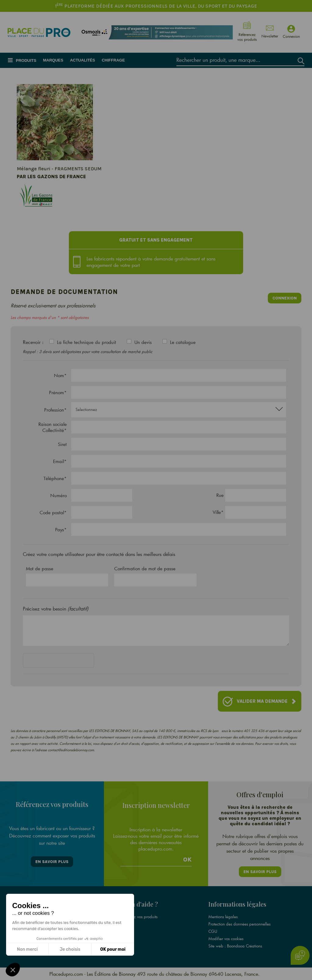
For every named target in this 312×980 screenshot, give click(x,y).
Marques (53, 60)
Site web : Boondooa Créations (235, 946)
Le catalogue (183, 342)
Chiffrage (113, 60)
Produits (26, 60)
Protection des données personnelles (239, 924)
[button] (13, 970)
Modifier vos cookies (226, 939)
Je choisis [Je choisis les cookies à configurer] (70, 949)
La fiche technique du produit (87, 342)
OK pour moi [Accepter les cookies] (113, 949)
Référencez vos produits (137, 917)
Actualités (83, 60)
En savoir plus (52, 862)
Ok (187, 860)
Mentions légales (223, 917)
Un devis (143, 342)
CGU (213, 931)
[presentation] (69, 662)
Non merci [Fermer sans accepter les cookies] (27, 949)
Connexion (285, 298)
